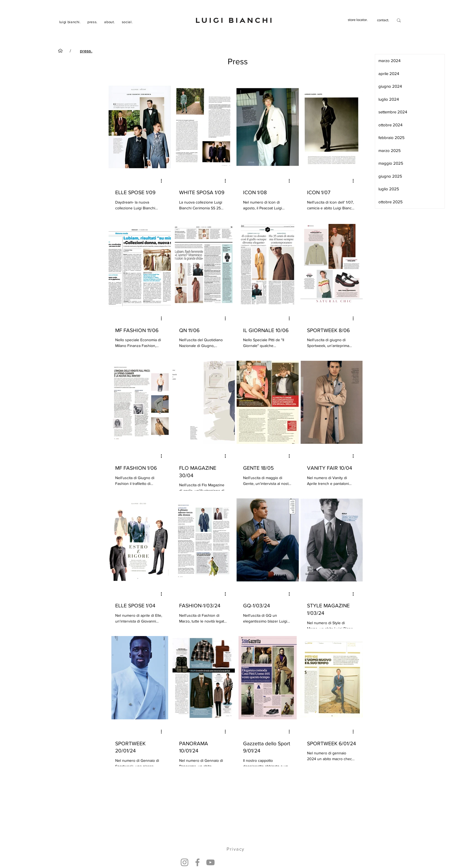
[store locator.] (358, 20)
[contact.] (383, 20)
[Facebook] (197, 862)
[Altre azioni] (163, 181)
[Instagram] (185, 862)
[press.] (86, 51)
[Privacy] (236, 849)
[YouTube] (210, 862)
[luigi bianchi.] (60, 51)
